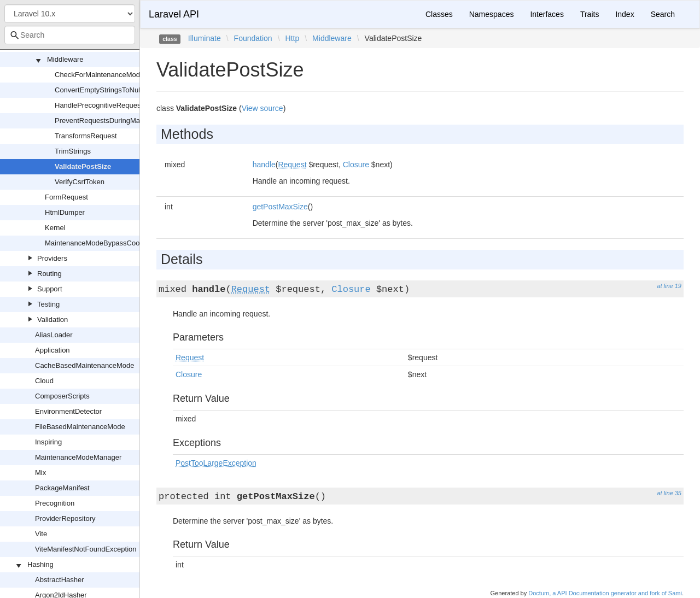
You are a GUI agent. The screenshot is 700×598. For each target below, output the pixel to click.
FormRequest (66, 197)
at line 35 (669, 493)
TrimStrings (73, 151)
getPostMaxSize (280, 207)
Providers (52, 258)
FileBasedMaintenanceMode (80, 427)
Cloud (44, 381)
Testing (48, 304)
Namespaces (492, 14)
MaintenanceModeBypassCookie (97, 243)
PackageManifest (62, 488)
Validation (52, 319)
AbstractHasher (60, 580)
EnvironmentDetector (68, 411)
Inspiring (48, 442)
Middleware (65, 59)
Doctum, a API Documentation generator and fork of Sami (605, 593)
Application (52, 350)
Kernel (55, 228)
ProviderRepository (65, 518)
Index (625, 14)
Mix (40, 473)
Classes (439, 14)
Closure (356, 165)
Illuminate (205, 38)
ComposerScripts (62, 396)
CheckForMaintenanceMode (99, 75)
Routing (49, 274)
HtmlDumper (65, 212)
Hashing (40, 564)
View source (262, 108)
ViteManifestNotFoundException (86, 549)
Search (663, 14)
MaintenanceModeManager (78, 457)
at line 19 (669, 286)
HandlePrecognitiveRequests (101, 105)
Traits (590, 14)
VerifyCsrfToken (80, 182)
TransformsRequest (86, 136)
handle (264, 165)
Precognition (55, 503)
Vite (41, 534)
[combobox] (70, 35)
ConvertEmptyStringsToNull (98, 90)
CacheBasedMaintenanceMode (84, 365)
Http (293, 38)
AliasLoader (54, 335)
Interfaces (547, 14)
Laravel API (174, 14)
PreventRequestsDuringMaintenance (113, 121)
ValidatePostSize (83, 166)
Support (50, 289)
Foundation (253, 38)
